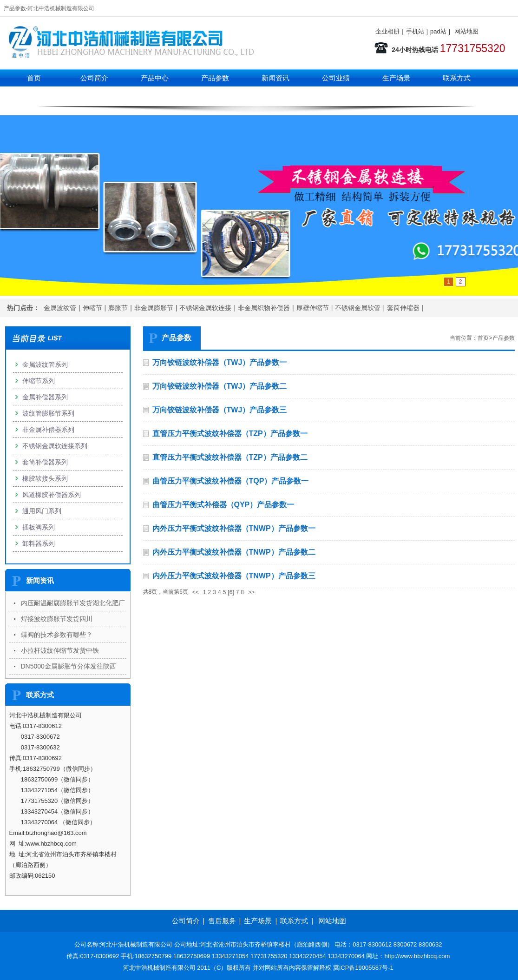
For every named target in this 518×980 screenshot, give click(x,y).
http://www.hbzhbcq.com (417, 956)
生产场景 (396, 78)
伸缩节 (92, 308)
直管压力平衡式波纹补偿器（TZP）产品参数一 (230, 434)
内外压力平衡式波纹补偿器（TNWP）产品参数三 (234, 576)
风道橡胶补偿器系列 (52, 495)
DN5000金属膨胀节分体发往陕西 (69, 666)
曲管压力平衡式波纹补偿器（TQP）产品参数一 (231, 481)
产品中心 (155, 78)
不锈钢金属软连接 (205, 308)
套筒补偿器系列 (45, 462)
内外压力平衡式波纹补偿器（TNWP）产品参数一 (234, 528)
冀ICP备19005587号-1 (363, 968)
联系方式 (457, 78)
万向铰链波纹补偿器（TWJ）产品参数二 (220, 386)
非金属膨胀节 (154, 308)
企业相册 (387, 31)
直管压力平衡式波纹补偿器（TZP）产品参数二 (230, 457)
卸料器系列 (39, 543)
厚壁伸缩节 (313, 308)
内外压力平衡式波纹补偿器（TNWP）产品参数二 (234, 552)
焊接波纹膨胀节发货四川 (57, 619)
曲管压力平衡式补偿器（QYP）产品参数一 (223, 505)
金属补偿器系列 (45, 397)
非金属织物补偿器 (264, 308)
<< (196, 592)
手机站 (415, 31)
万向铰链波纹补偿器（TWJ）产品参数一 (220, 362)
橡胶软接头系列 (45, 478)
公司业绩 (336, 78)
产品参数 (215, 78)
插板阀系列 (39, 527)
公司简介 (94, 78)
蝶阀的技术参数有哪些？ (57, 635)
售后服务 (222, 921)
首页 (34, 78)
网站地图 (466, 31)
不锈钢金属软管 (358, 308)
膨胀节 (118, 308)
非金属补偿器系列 (48, 430)
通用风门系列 (42, 511)
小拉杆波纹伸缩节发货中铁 (60, 650)
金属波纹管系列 (45, 364)
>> (251, 592)
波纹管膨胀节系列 (48, 413)
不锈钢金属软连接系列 (55, 446)
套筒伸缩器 (403, 308)
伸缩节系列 (154, 96)
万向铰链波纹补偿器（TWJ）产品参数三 (220, 410)
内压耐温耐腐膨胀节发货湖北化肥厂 (73, 603)
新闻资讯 (275, 78)
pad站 (438, 31)
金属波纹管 (60, 308)
